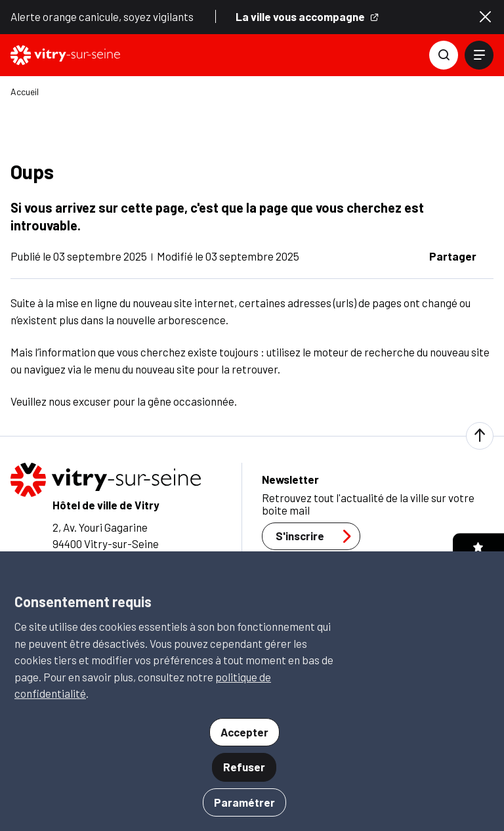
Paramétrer (244, 802)
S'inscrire (317, 536)
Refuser (244, 767)
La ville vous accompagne (307, 17)
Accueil (25, 92)
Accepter (244, 732)
